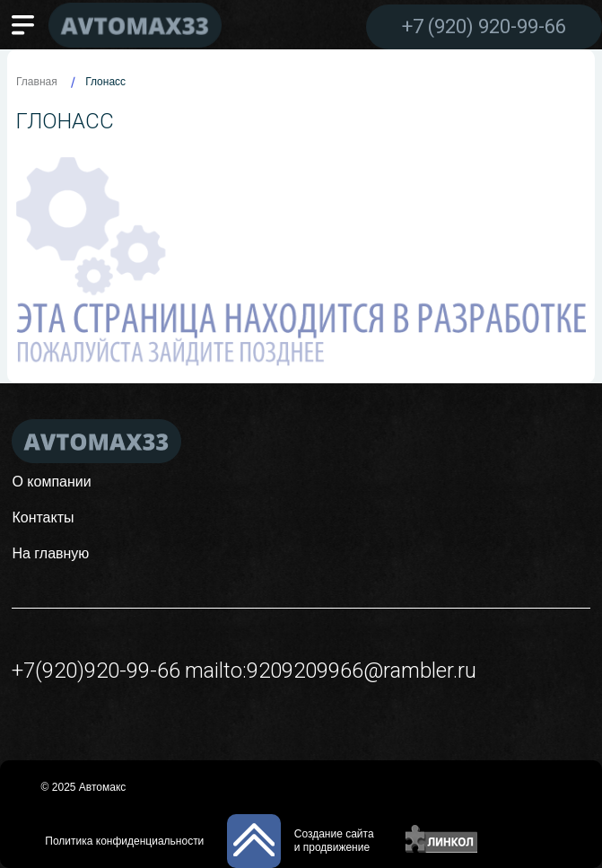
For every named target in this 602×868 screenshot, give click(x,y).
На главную (50, 553)
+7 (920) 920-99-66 (484, 26)
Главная (37, 82)
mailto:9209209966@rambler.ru (331, 671)
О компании (51, 482)
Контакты (43, 517)
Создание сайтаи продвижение (334, 841)
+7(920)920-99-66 (96, 671)
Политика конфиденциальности (124, 841)
